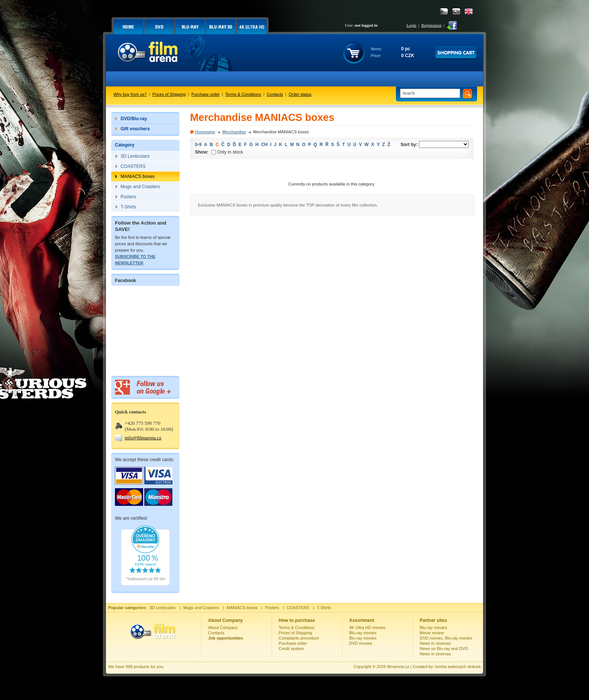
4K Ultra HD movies (368, 628)
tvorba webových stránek (458, 667)
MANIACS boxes (242, 608)
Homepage (205, 132)
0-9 (198, 145)
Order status (300, 94)
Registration (431, 25)
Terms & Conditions (243, 94)
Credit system (291, 649)
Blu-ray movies (363, 633)
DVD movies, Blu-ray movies (446, 638)
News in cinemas (435, 643)
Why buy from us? (130, 94)
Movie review (432, 633)
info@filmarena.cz (143, 438)
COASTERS (298, 608)
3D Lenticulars (163, 608)
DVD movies (361, 643)
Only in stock (227, 152)
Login (411, 25)
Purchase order (206, 94)
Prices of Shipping (169, 94)
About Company (223, 628)
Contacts (275, 94)
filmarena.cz (398, 667)
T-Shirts (324, 608)
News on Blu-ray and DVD (444, 649)
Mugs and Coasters (201, 608)
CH (264, 145)
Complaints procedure (299, 638)
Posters (272, 608)
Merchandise (234, 132)
